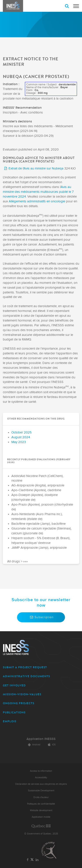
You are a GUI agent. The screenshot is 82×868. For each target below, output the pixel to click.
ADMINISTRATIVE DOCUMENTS (26, 676)
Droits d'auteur (41, 797)
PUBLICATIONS (14, 712)
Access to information (41, 771)
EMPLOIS (10, 721)
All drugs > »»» (17, 561)
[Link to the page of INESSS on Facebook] (27, 860)
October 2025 (22, 432)
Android (33, 745)
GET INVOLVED (14, 685)
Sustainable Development (41, 791)
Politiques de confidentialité (41, 804)
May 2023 (19, 442)
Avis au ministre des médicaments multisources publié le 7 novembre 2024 (38, 192)
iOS (51, 745)
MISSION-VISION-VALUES (22, 694)
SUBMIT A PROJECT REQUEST (25, 667)
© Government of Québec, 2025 (41, 834)
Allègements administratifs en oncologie (37, 201)
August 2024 (21, 437)
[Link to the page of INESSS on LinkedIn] (37, 860)
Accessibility (41, 777)
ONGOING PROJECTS (19, 703)
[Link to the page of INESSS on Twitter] (32, 860)
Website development (41, 810)
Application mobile (41, 817)
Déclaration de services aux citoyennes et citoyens (41, 784)
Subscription (41, 617)
